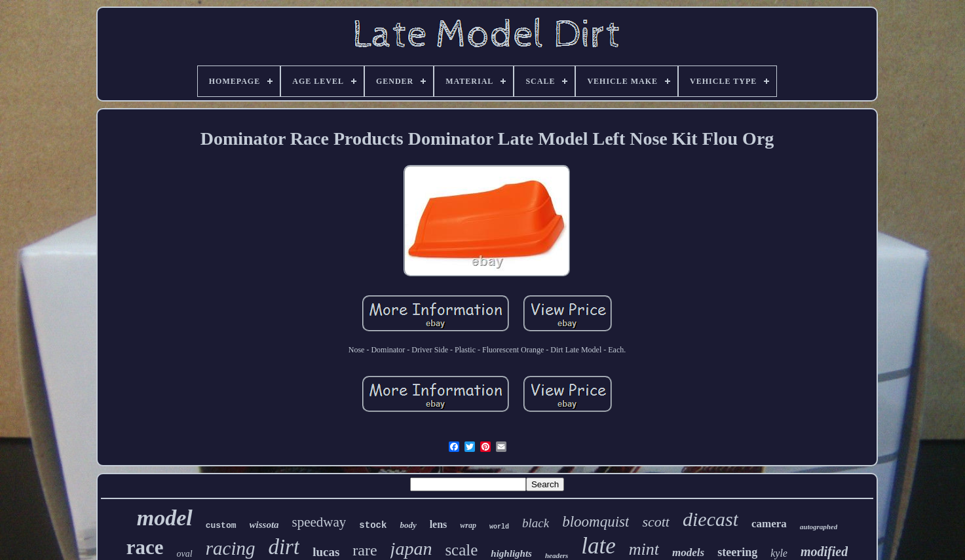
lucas (326, 552)
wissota (264, 525)
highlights (511, 553)
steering (737, 552)
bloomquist (596, 522)
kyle (779, 553)
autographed (819, 527)
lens (439, 524)
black (536, 523)
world (499, 527)
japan (411, 549)
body (408, 525)
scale (461, 550)
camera (769, 524)
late (598, 546)
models (688, 552)
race (145, 547)
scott (656, 522)
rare (365, 550)
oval (185, 554)
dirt (284, 547)
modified (824, 551)
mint (644, 549)
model (165, 518)
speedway (319, 522)
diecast (710, 519)
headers (557, 555)
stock (373, 525)
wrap (468, 525)
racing (231, 548)
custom (221, 526)
